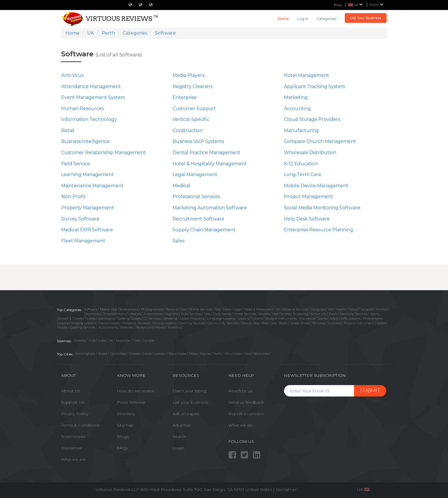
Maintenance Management (92, 186)
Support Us (73, 402)
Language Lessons (221, 318)
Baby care (269, 323)
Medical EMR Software (87, 230)
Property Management (88, 208)
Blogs (123, 437)
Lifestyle (135, 314)
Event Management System (93, 97)
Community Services (223, 323)
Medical (181, 186)
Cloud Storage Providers (312, 119)
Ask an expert (186, 414)
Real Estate (223, 309)
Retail (68, 131)
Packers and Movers (150, 327)
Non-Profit (73, 197)
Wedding (170, 318)
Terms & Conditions (80, 425)
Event (333, 314)
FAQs (122, 448)
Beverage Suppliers (327, 323)
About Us (71, 391)
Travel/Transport (361, 309)
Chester (135, 354)
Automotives (153, 314)
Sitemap (125, 425)
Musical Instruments (281, 318)
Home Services (245, 314)
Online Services (201, 309)
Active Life (318, 314)
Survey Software (80, 219)
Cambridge (118, 354)
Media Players (188, 75)
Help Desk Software (307, 219)
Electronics (93, 314)
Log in (303, 19)
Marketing (296, 97)
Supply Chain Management (204, 230)
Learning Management (87, 175)
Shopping (300, 314)
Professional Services (196, 197)
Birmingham (86, 354)
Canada (149, 340)
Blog (338, 5)
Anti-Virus (72, 75)
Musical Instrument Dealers (365, 323)
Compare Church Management (320, 141)
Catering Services (192, 323)
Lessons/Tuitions (250, 318)
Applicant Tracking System (315, 86)
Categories (327, 19)
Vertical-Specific (191, 119)
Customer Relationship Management (103, 153)
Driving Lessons (164, 323)
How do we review (136, 391)
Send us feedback (246, 402)
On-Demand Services (292, 309)
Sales (178, 241)
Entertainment (115, 314)
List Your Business (366, 18)
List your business (190, 402)
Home (283, 19)
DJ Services (152, 318)
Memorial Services (354, 314)
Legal (238, 309)
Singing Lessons (84, 323)
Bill (331, 309)
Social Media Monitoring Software (322, 208)
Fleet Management (83, 241)
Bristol (103, 354)
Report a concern (246, 414)
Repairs (264, 314)
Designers (318, 309)
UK (111, 340)
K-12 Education (301, 164)
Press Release (131, 402)
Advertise (182, 425)
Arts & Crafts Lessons (345, 318)
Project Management (309, 197)
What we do (240, 425)
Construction (188, 131)
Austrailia (123, 340)
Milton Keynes (200, 354)
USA (92, 340)
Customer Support (194, 108)
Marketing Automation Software (210, 208)
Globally (80, 340)
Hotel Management (307, 75)
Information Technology (89, 119)
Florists (62, 327)
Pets (207, 314)
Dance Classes (109, 323)
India (102, 340)
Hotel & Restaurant (259, 309)
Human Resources (82, 108)
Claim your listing (189, 391)
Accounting (297, 108)
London (160, 354)
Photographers (152, 309)
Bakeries (127, 327)
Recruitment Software (198, 219)
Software (91, 309)
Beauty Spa (250, 323)
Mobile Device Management (316, 186)
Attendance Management (91, 86)
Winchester (233, 354)
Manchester (178, 354)
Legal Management (195, 175)
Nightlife (172, 314)
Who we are (73, 459)
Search (179, 437)
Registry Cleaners (193, 86)
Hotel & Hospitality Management (210, 164)
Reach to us (240, 391)
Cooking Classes (129, 318)
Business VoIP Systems (198, 141)
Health (341, 309)
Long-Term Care (303, 175)
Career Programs (192, 318)
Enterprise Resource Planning (319, 230)
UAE (137, 340)
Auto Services (191, 314)
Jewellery (175, 327)
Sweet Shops (300, 323)
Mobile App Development (119, 309)
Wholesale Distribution (310, 153)
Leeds (147, 354)
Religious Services (136, 323)
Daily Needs (222, 314)
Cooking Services (83, 327)
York (248, 354)
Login (178, 448)
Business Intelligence (85, 141)
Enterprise (185, 97)
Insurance (307, 318)
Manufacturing (301, 131)
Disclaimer (72, 448)
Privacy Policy (75, 414)
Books (283, 323)
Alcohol (382, 309)
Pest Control (281, 314)
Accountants (108, 327)
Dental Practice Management (206, 153)
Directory (126, 414)
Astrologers (106, 318)
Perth (377, 5)
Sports (322, 318)
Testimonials (73, 437)
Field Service (76, 164)
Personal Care (176, 309)
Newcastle (261, 354)
